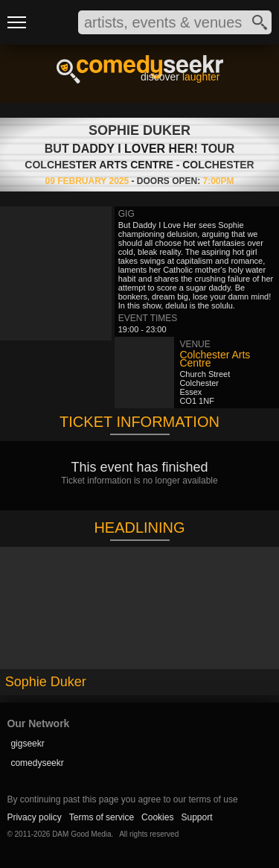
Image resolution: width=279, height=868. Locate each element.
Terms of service (102, 817)
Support (196, 817)
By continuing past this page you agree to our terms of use (122, 799)
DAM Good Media (81, 834)
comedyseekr (37, 763)
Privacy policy (34, 817)
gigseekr (27, 744)
